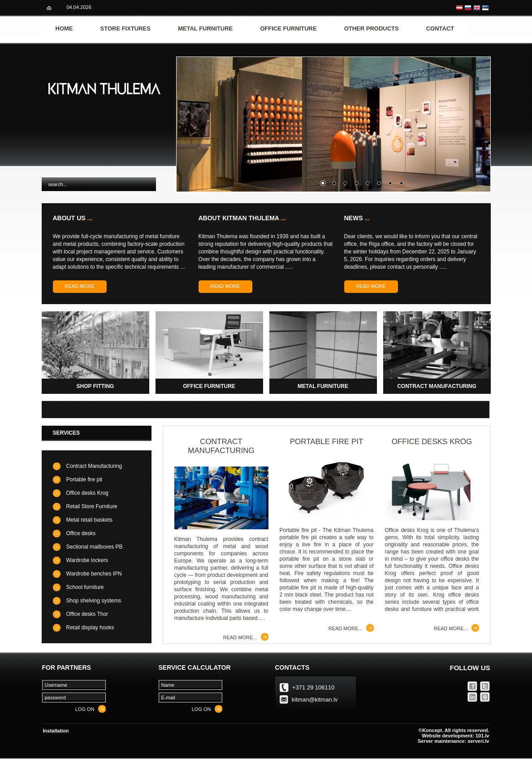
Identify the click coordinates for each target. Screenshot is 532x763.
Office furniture (288, 28)
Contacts (292, 667)
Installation (56, 731)
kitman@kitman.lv (315, 700)
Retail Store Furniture (92, 506)
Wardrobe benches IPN (94, 574)
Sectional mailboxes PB (95, 547)
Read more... (240, 637)
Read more (80, 286)
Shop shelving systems (94, 601)
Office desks (81, 533)
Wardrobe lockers (87, 560)
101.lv (482, 736)
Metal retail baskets (89, 520)
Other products (372, 28)
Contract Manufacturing (94, 466)
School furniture (85, 587)
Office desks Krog (88, 493)
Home (64, 28)
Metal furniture (205, 28)
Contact (440, 28)
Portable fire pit (84, 480)
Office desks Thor (87, 614)
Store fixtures (125, 28)
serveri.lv (478, 741)
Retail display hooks (90, 628)
